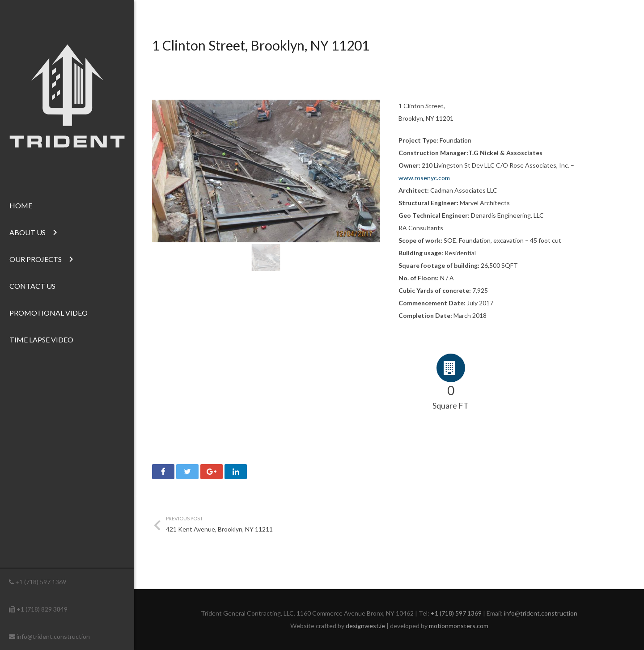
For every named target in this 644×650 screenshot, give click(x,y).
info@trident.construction (53, 636)
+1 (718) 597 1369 (41, 582)
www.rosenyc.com (424, 178)
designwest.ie (365, 626)
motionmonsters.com (459, 626)
